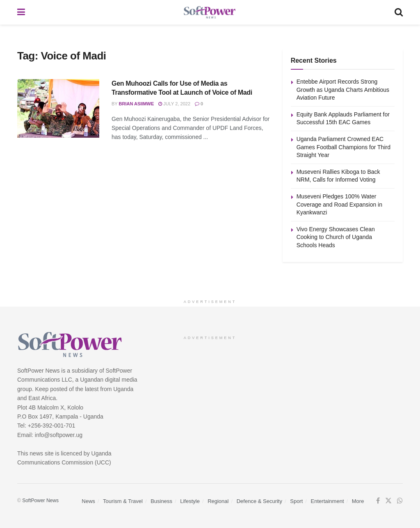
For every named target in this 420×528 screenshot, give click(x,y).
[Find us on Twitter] (388, 501)
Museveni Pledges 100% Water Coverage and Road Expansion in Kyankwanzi (339, 204)
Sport (296, 501)
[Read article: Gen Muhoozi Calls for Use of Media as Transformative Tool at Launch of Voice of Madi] (58, 108)
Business (161, 501)
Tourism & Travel (123, 501)
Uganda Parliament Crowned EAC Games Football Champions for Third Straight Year (344, 147)
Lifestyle (190, 501)
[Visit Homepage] (210, 13)
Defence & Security (259, 501)
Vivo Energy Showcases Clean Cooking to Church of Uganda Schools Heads (336, 237)
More (358, 501)
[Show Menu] (21, 12)
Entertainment (328, 501)
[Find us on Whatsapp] (400, 501)
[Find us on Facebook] (378, 501)
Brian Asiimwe (137, 104)
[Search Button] (399, 12)
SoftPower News (40, 501)
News (88, 501)
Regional (218, 501)
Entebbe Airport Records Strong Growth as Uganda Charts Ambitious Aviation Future (343, 90)
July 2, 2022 (174, 104)
